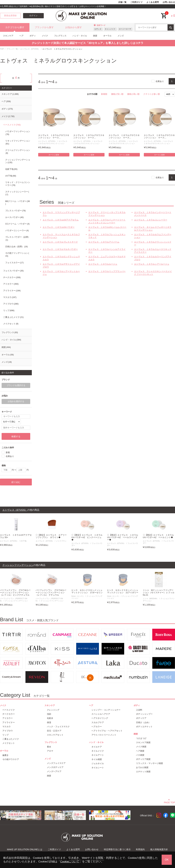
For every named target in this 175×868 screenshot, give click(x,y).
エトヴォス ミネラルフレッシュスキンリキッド (107, 236)
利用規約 (140, 849)
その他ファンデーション (17, 255)
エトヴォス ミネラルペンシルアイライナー (107, 251)
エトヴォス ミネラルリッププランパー (107, 271)
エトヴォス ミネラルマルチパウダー (60, 249)
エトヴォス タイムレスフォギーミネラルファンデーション (153, 229)
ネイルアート (98, 755)
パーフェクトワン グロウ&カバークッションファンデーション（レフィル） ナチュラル (51, 593)
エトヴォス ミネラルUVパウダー (59, 227)
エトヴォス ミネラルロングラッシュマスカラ (61, 258)
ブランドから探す (44, 27)
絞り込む (16, 482)
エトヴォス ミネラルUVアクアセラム (61, 220)
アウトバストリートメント (104, 735)
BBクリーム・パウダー (17, 203)
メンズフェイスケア (56, 763)
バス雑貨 (140, 755)
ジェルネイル (98, 763)
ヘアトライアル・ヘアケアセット (107, 731)
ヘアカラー (97, 727)
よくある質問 (153, 2)
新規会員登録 (10, 16)
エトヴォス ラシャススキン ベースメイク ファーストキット (153, 273)
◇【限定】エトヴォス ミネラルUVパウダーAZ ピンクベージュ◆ (87, 537)
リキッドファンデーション (18, 142)
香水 (49, 747)
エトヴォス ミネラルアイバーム (104, 242)
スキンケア (8, 36)
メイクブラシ (61, 541)
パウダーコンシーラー (17, 231)
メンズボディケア (55, 767)
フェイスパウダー (13, 271)
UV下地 (11, 176)
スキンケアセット (55, 735)
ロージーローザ (125, 29)
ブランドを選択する (16, 385)
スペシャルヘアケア (101, 714)
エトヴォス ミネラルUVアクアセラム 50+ (16, 536)
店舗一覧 (122, 2)
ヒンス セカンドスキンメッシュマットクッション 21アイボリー (123, 591)
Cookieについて (70, 862)
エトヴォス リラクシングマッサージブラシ (61, 214)
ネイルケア (97, 747)
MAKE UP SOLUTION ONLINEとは (25, 849)
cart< (164, 13)
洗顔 (49, 714)
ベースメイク (12, 125)
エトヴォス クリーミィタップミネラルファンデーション (107, 214)
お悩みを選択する (16, 401)
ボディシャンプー (144, 714)
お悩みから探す (74, 27)
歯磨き (5, 755)
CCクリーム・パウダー (17, 224)
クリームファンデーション (18, 152)
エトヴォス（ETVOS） (30, 49)
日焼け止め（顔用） (16, 247)
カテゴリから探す (15, 27)
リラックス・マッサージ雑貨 (149, 763)
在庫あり (160, 81)
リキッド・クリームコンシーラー (18, 184)
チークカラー (12, 277)
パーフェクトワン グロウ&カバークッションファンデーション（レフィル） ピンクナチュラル (15, 593)
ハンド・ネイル (80, 36)
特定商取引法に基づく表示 (117, 849)
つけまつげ (141, 738)
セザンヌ (98, 29)
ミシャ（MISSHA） (151, 598)
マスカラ (10, 297)
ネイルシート (98, 768)
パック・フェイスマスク (58, 727)
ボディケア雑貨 (143, 759)
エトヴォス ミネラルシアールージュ (152, 264)
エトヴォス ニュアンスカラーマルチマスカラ (107, 258)
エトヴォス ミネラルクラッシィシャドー (153, 243)
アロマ (50, 751)
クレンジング (53, 710)
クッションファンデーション (18, 161)
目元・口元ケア (54, 731)
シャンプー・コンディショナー (106, 710)
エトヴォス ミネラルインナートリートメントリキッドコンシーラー (107, 221)
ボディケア (141, 718)
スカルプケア (98, 722)
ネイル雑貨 (97, 759)
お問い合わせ (169, 2)
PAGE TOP (169, 802)
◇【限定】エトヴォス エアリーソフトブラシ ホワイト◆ (51, 536)
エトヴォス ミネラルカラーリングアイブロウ (153, 258)
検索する (16, 436)
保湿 (49, 722)
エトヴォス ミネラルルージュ (103, 264)
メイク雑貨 (141, 747)
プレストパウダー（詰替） (18, 239)
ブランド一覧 (12, 49)
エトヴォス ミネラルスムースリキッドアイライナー (153, 251)
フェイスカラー (14, 263)
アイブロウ (11, 304)
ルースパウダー (14, 217)
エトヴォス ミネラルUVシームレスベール (107, 229)
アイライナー (12, 291)
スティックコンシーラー (17, 193)
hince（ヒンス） (78, 596)
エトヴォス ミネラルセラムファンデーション (153, 236)
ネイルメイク (98, 751)
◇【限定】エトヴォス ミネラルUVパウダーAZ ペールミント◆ (158, 536)
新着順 (104, 94)
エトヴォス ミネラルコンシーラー (151, 220)
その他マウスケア (11, 759)
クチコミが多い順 (152, 94)
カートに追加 (54, 155)
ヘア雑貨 (140, 751)
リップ (9, 311)
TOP (2, 49)
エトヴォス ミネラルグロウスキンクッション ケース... (54, 137)
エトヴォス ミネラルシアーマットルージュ (61, 273)
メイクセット (11, 324)
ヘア (21, 36)
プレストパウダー (15, 211)
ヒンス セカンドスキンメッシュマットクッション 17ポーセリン (87, 591)
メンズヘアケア (54, 771)
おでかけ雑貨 (142, 767)
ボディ (33, 36)
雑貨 (95, 36)
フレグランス (60, 36)
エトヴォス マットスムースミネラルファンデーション (61, 236)
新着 (8, 452)
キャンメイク (110, 29)
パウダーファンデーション (18, 133)
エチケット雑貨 (143, 772)
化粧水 (50, 718)
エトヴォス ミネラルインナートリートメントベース (153, 214)
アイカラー (11, 284)
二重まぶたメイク (13, 317)
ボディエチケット (144, 727)
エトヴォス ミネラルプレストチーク (60, 242)
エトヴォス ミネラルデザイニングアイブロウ (61, 265)
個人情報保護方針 (159, 849)
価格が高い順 (133, 94)
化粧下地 (11, 169)
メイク (45, 36)
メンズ (121, 36)
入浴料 (139, 710)
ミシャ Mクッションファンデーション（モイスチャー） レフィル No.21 (159, 593)
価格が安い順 (117, 94)
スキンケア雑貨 (143, 742)
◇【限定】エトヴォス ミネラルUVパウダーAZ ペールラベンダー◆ (123, 537)
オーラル (107, 36)
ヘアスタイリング (100, 718)
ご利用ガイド (136, 2)
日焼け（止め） (143, 722)
